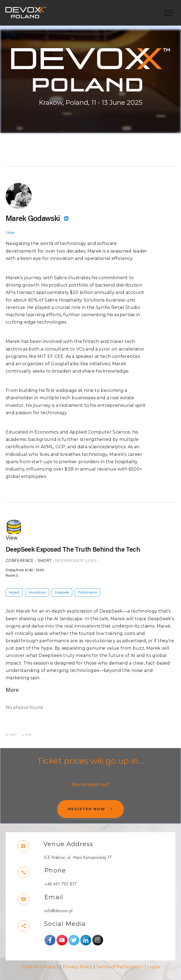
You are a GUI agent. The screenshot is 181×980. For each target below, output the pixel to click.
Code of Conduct (40, 962)
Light (13, 730)
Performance (87, 587)
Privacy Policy (78, 962)
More (12, 685)
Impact (14, 587)
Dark (28, 730)
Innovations (37, 587)
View (12, 533)
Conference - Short (29, 556)
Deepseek (62, 587)
